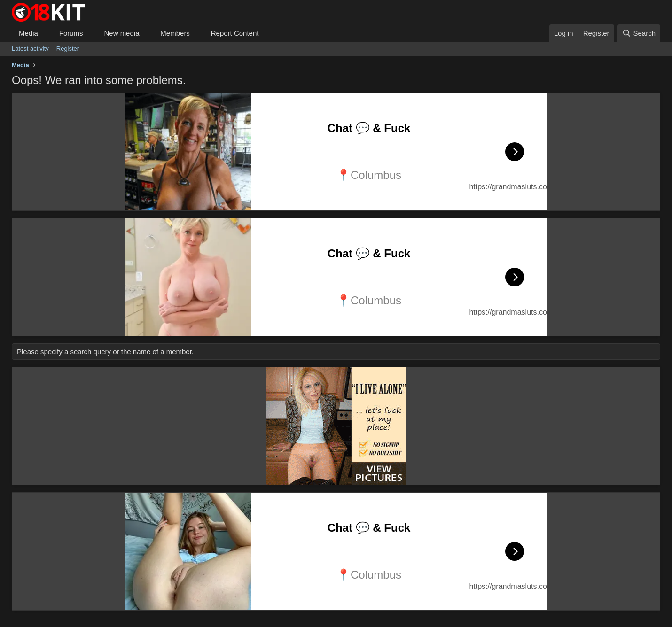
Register (68, 49)
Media (28, 33)
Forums (71, 33)
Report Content (235, 33)
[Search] (639, 33)
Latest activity (30, 49)
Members (175, 33)
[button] (46, 33)
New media (121, 33)
